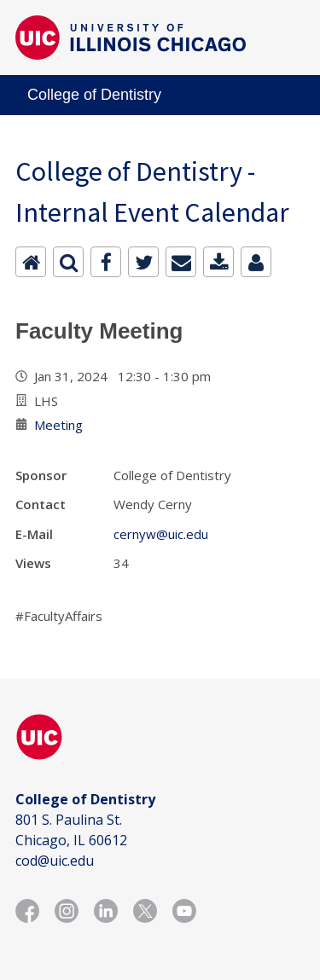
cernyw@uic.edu (161, 534)
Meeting (58, 425)
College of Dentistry (94, 95)
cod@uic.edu (55, 861)
